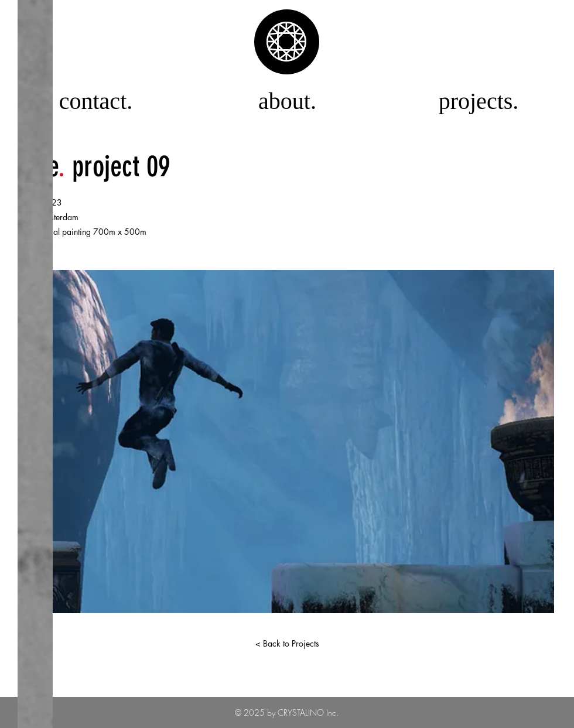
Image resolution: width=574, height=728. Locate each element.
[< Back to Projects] (287, 644)
